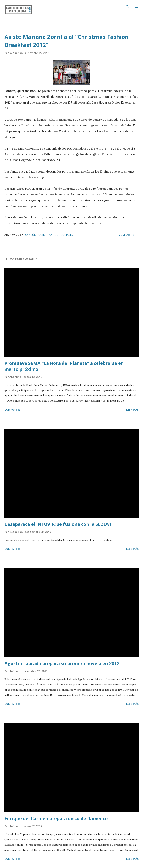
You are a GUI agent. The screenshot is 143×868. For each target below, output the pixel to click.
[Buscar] (127, 7)
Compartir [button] (126, 235)
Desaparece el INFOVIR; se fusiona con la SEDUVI (58, 524)
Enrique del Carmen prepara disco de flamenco (56, 818)
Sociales (67, 235)
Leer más (132, 409)
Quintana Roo (49, 235)
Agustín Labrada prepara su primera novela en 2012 (62, 663)
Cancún (31, 235)
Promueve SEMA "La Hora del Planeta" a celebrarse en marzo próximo (64, 366)
